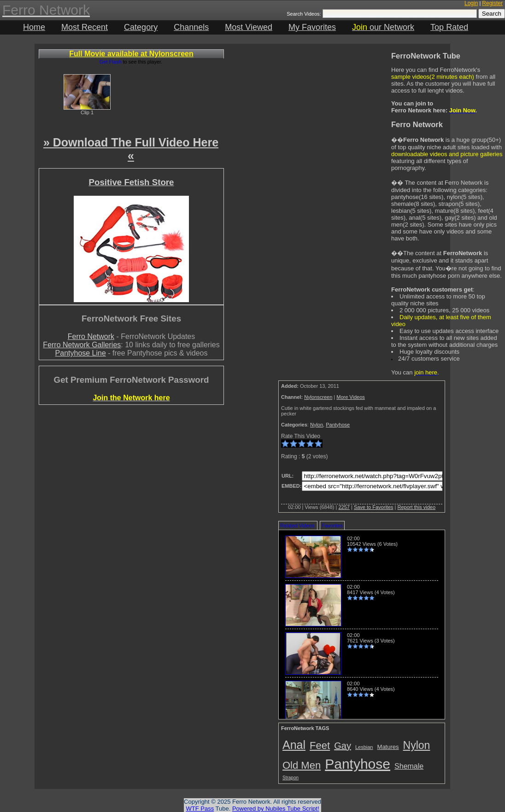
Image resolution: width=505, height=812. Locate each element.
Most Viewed (249, 27)
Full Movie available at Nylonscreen (131, 54)
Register (492, 3)
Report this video (416, 507)
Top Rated (449, 27)
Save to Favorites (374, 507)
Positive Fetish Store (131, 182)
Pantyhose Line (81, 353)
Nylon (317, 425)
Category (141, 27)
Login (471, 3)
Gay (343, 746)
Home (34, 27)
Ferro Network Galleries (82, 345)
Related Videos (297, 526)
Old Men (302, 765)
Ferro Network (91, 336)
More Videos (351, 397)
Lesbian (364, 747)
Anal (294, 745)
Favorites (332, 526)
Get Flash (111, 62)
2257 (344, 507)
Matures (388, 747)
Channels (191, 27)
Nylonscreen (318, 397)
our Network (383, 27)
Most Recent (85, 27)
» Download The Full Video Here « (131, 149)
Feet (320, 745)
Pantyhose (338, 425)
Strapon (291, 778)
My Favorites (312, 27)
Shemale (409, 766)
